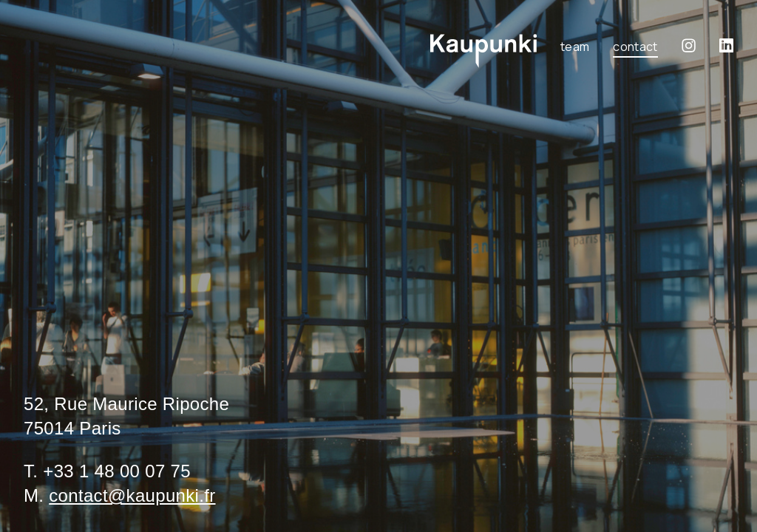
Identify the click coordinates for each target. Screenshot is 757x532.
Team (575, 47)
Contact (635, 47)
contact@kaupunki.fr (132, 495)
